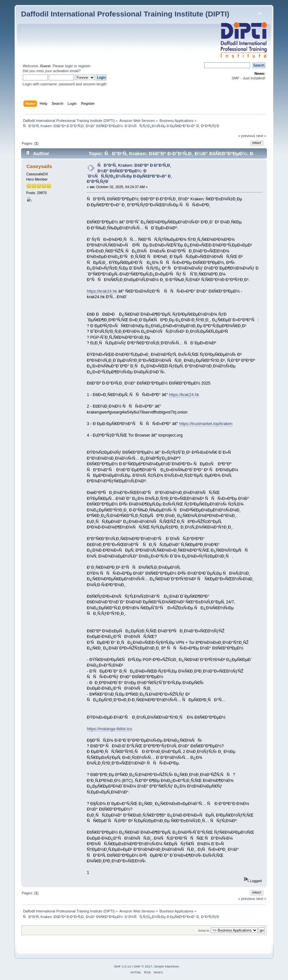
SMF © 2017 (143, 966)
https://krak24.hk (102, 291)
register (84, 66)
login (69, 66)
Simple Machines (167, 966)
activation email (66, 71)
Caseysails (39, 166)
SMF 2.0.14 (122, 966)
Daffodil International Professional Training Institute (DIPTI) (125, 14)
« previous (247, 136)
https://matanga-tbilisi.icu (109, 729)
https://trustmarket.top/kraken (206, 424)
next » (261, 136)
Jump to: (204, 930)
